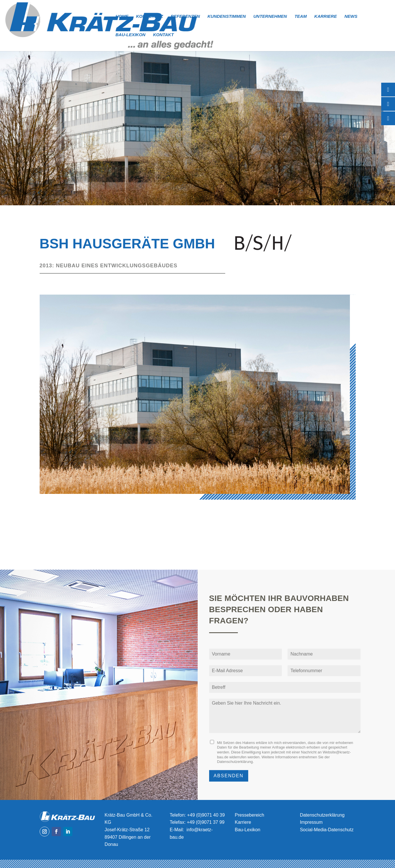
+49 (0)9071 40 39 (206, 815)
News (351, 17)
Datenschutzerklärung (235, 762)
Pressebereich (249, 815)
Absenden (229, 776)
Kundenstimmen (227, 17)
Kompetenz (149, 17)
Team (301, 17)
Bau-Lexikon (130, 35)
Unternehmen (270, 17)
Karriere (325, 17)
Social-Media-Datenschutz (327, 830)
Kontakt (163, 35)
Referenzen (185, 17)
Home (122, 17)
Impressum (311, 822)
